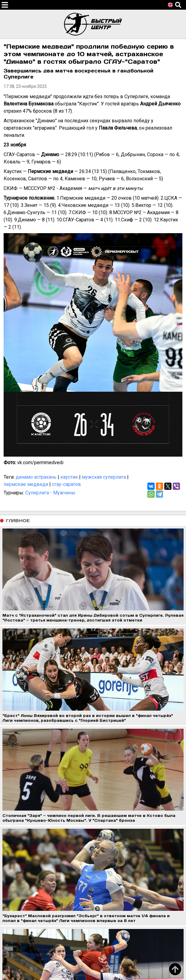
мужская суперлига (104, 477)
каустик (69, 477)
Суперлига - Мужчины (50, 493)
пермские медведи (26, 484)
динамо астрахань (36, 477)
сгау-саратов (66, 484)
